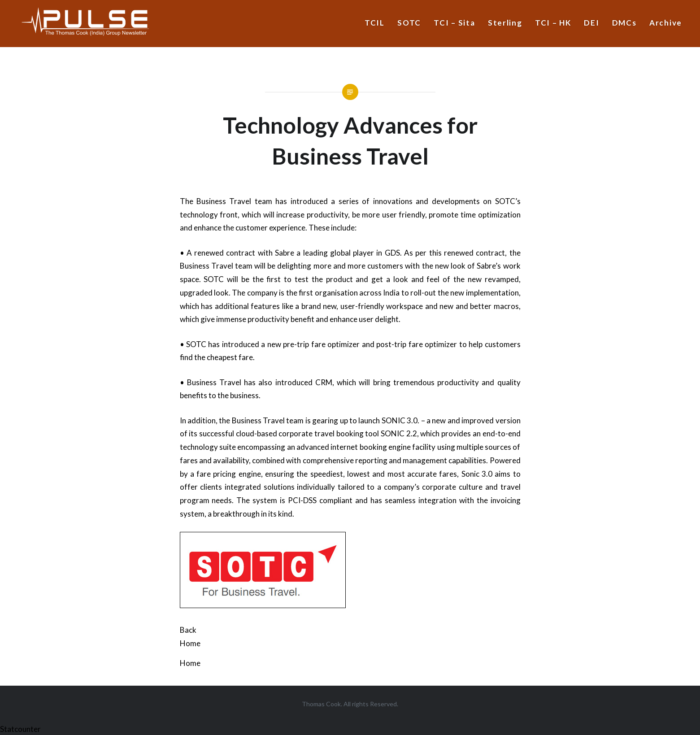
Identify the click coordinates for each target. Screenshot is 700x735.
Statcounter (20, 729)
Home (190, 643)
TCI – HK (553, 23)
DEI (591, 23)
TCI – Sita (454, 23)
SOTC (409, 23)
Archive (666, 23)
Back (188, 630)
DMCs (624, 23)
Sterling (505, 23)
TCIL (375, 23)
